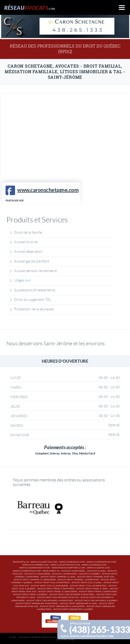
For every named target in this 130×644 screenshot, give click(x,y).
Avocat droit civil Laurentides (88, 586)
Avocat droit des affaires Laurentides (50, 601)
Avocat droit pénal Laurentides (98, 592)
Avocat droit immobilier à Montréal (37, 603)
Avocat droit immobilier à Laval (79, 603)
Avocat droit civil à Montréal (52, 583)
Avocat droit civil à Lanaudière (50, 586)
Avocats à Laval (96, 571)
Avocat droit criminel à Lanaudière (35, 580)
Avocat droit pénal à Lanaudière (58, 592)
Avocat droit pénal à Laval (92, 589)
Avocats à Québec (90, 574)
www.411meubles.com (72, 562)
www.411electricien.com (65, 565)
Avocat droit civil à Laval (87, 583)
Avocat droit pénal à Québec (30, 594)
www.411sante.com (98, 568)
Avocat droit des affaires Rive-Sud (58, 597)
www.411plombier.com (35, 565)
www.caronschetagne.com (92, 636)
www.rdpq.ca (21, 562)
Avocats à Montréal (73, 571)
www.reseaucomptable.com (68, 568)
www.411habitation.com (27, 571)
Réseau (30, 8)
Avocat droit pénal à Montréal (56, 589)
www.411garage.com (94, 565)
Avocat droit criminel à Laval (58, 577)
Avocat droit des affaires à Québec (96, 601)
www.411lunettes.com (44, 562)
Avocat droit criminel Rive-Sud (96, 577)
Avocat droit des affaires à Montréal (72, 594)
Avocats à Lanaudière (37, 574)
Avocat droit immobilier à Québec (73, 609)
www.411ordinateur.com (101, 562)
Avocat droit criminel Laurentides (78, 580)
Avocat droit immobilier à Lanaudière (62, 606)
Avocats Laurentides (65, 574)
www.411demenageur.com (34, 568)
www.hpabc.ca (51, 571)
